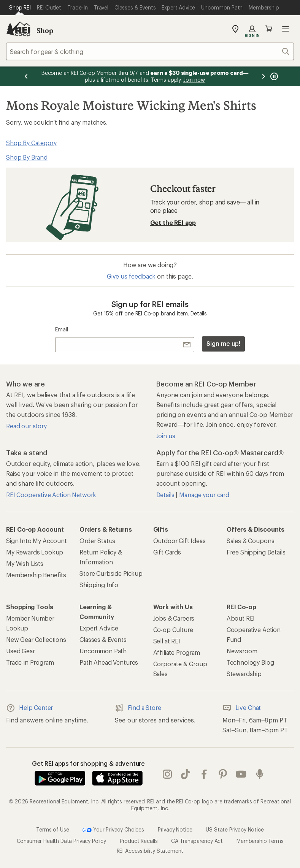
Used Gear (21, 651)
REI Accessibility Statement (150, 851)
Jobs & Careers (174, 618)
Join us (166, 436)
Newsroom (242, 651)
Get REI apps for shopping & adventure (88, 763)
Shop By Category (31, 143)
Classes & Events (103, 639)
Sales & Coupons (251, 541)
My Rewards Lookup (35, 552)
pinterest (223, 774)
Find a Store (138, 708)
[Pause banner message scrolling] (273, 76)
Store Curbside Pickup (111, 573)
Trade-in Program (30, 662)
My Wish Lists (25, 563)
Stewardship (244, 674)
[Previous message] (26, 76)
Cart (269, 29)
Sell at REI (167, 641)
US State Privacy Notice (235, 829)
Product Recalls (139, 841)
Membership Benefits (36, 575)
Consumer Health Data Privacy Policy (61, 841)
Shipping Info (99, 585)
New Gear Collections (36, 639)
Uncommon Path (103, 651)
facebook (204, 774)
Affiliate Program (177, 652)
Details (199, 313)
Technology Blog (250, 662)
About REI (241, 618)
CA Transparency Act (197, 841)
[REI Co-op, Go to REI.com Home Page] (18, 29)
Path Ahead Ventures (109, 662)
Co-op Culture (173, 630)
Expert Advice (99, 628)
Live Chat (242, 708)
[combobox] (150, 51)
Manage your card (204, 495)
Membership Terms (260, 841)
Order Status (97, 541)
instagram (167, 774)
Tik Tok (186, 774)
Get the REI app (173, 223)
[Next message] (263, 76)
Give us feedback (131, 276)
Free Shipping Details (256, 552)
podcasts (260, 774)
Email (61, 329)
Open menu (286, 29)
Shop (45, 30)
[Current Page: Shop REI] (20, 8)
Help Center (29, 708)
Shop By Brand (27, 157)
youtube (241, 774)
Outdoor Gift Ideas (179, 541)
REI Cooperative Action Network (51, 495)
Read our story (26, 426)
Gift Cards (167, 552)
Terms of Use (52, 829)
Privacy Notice (175, 829)
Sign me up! (223, 343)
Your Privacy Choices (113, 830)
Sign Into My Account (37, 541)
